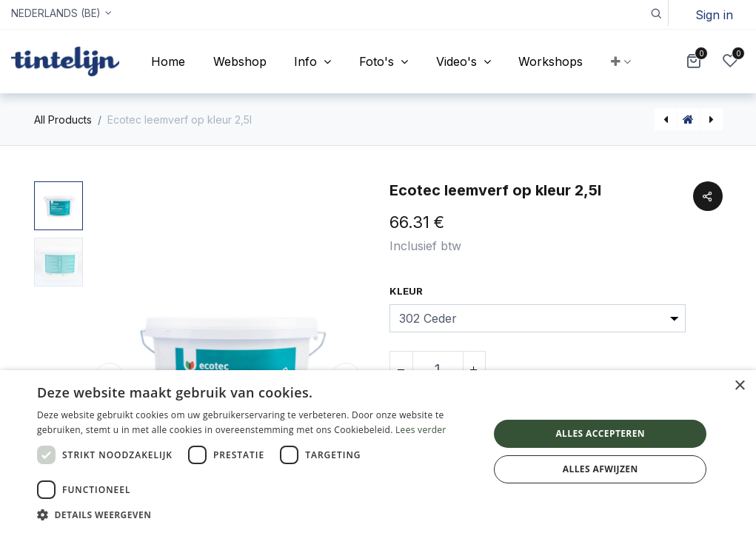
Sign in (714, 15)
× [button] (739, 386)
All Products (63, 120)
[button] (656, 13)
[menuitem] (168, 61)
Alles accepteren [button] (600, 433)
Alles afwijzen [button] (601, 469)
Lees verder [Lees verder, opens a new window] (421, 430)
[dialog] (378, 452)
